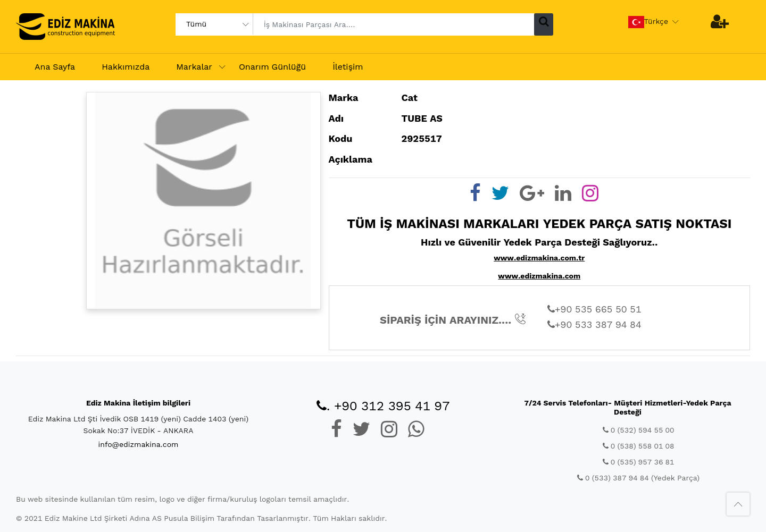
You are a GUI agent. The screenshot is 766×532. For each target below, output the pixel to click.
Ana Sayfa (55, 67)
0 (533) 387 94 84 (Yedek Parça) (638, 478)
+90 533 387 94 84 (594, 324)
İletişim (348, 67)
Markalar (194, 67)
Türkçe (648, 22)
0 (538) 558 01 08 (639, 446)
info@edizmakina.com (139, 444)
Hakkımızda (126, 67)
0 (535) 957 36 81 (639, 462)
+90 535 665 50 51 (594, 309)
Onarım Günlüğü (272, 67)
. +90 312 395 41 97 (383, 406)
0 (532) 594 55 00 (639, 430)
